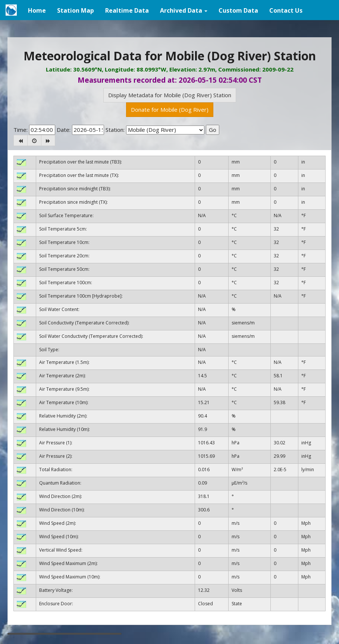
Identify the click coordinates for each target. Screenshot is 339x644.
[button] (184, 10)
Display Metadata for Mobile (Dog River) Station (170, 95)
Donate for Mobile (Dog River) (170, 110)
